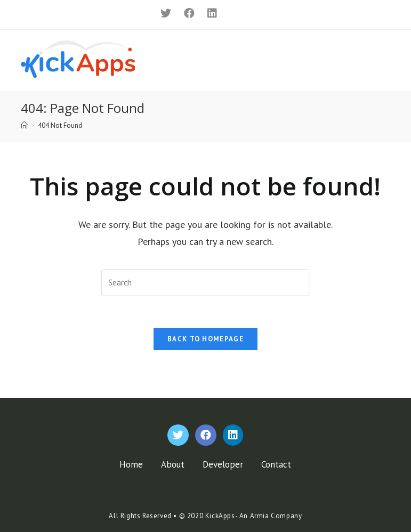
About (173, 464)
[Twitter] (164, 13)
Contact (276, 464)
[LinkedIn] (208, 13)
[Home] (24, 125)
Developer (223, 464)
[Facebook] (188, 13)
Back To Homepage (205, 339)
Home (131, 464)
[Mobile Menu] (375, 59)
